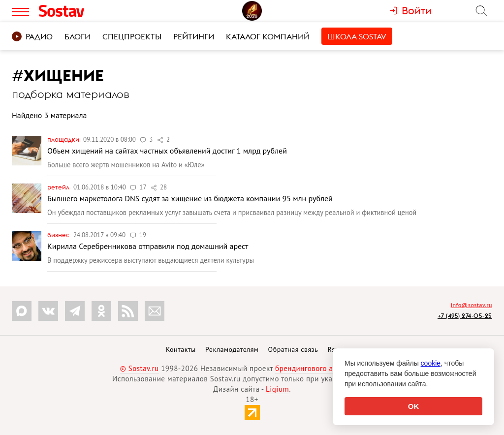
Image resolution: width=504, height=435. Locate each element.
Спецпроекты (132, 36)
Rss (333, 349)
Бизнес (59, 235)
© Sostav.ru (140, 368)
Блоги (78, 36)
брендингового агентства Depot (330, 368)
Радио (32, 36)
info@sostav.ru (472, 305)
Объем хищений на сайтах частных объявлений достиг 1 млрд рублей (167, 151)
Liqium (277, 389)
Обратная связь (293, 349)
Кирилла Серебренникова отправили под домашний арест (148, 246)
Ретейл (59, 187)
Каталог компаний (268, 36)
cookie (431, 363)
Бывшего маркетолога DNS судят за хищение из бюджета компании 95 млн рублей (190, 198)
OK (414, 406)
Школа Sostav (357, 36)
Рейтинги (194, 36)
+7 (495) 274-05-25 (465, 316)
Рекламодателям (232, 349)
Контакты (181, 349)
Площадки (64, 139)
